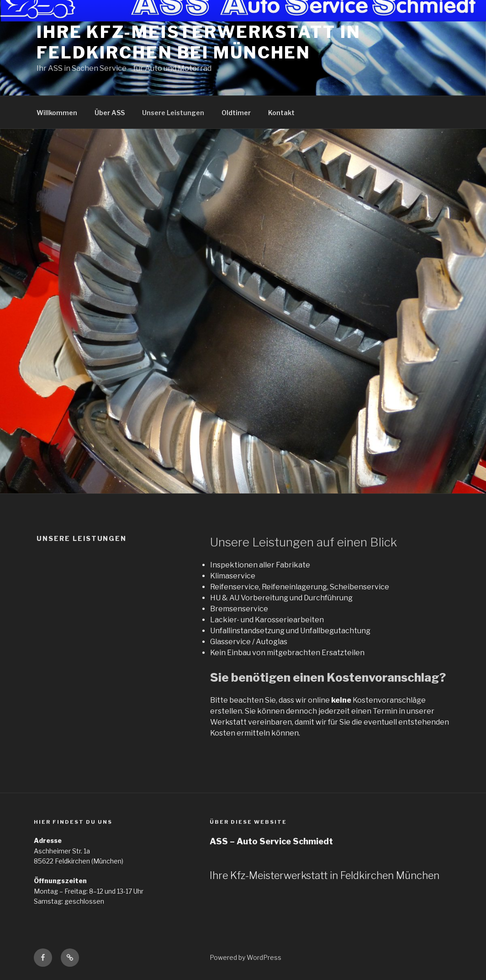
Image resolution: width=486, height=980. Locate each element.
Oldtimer (236, 113)
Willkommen (57, 113)
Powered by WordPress (246, 957)
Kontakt (281, 113)
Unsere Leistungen (173, 113)
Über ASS (110, 113)
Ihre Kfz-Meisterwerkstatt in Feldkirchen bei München (199, 42)
